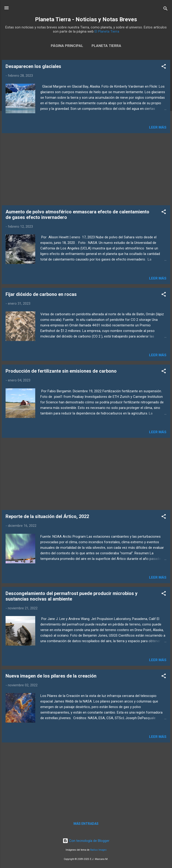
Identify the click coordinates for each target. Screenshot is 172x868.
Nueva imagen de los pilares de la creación (51, 676)
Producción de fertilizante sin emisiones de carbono (61, 371)
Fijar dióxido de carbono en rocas (41, 294)
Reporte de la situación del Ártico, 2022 (47, 516)
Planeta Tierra (106, 46)
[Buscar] (166, 9)
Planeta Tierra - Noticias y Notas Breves (86, 19)
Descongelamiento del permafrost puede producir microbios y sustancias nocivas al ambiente (72, 596)
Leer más (158, 127)
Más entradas (86, 824)
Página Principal (67, 46)
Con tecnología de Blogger (86, 841)
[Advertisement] (86, 169)
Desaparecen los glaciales (33, 66)
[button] (164, 67)
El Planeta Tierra (107, 31)
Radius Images (98, 850)
